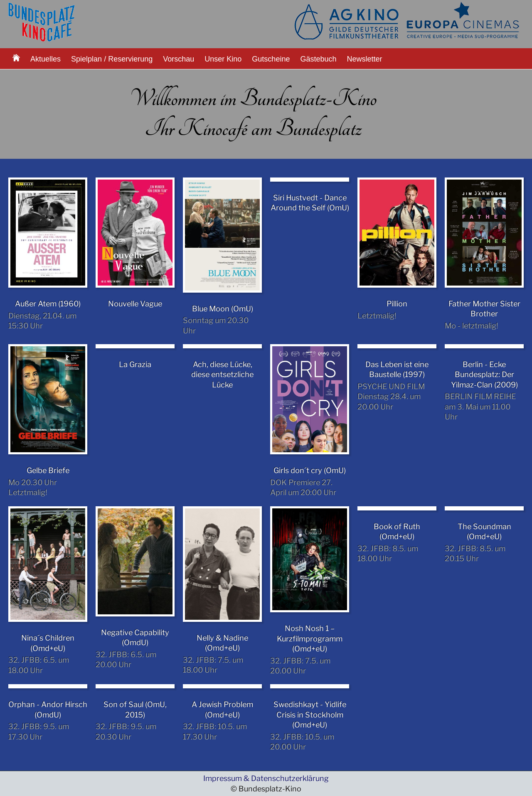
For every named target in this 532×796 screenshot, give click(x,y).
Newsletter (365, 59)
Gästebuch (318, 59)
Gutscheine (271, 59)
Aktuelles (46, 59)
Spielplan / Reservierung (112, 59)
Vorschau (179, 59)
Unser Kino (223, 59)
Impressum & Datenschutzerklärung (266, 778)
